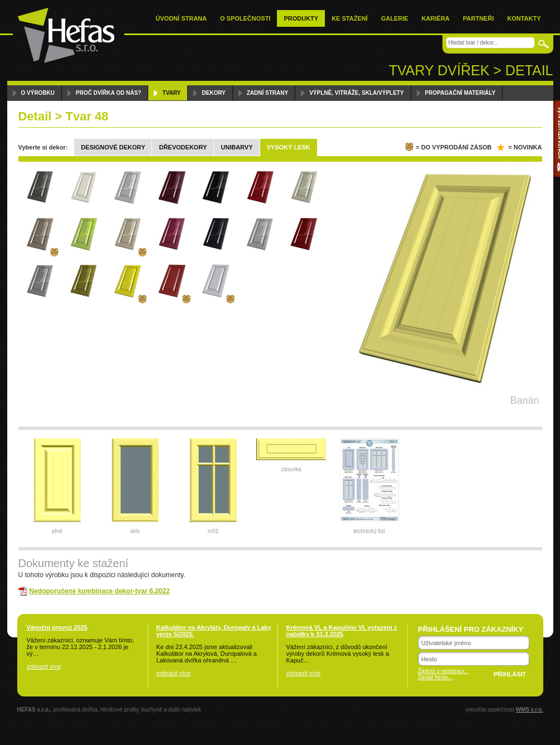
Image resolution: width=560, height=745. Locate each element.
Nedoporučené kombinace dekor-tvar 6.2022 (100, 591)
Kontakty (524, 18)
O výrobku (38, 93)
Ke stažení (350, 18)
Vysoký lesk (289, 147)
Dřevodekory (183, 147)
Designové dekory (113, 147)
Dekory (213, 93)
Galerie (395, 18)
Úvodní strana (181, 18)
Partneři (478, 18)
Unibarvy (237, 147)
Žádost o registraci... (443, 671)
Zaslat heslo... (435, 677)
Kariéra (436, 18)
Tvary (171, 93)
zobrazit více (44, 666)
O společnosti (245, 18)
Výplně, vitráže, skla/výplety (356, 93)
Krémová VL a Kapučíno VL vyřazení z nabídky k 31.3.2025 (342, 631)
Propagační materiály (461, 93)
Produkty (301, 18)
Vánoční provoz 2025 (57, 627)
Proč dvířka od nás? (108, 93)
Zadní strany (267, 93)
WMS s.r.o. (530, 710)
